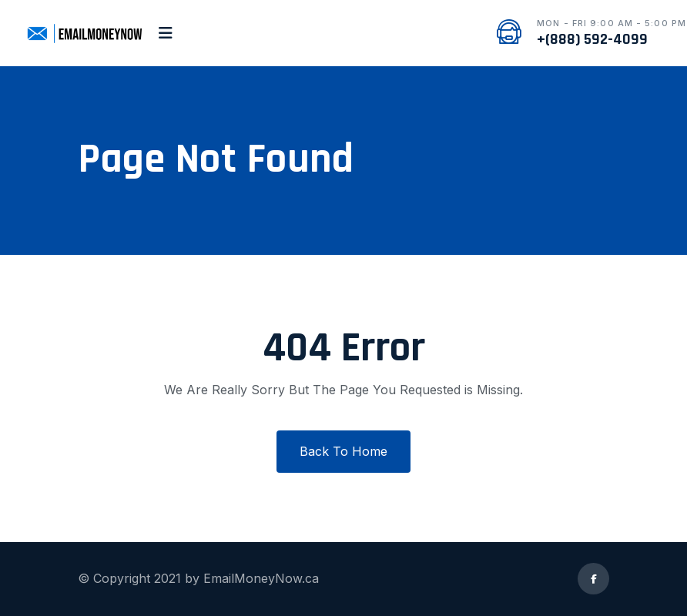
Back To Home (343, 451)
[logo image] (84, 33)
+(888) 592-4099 (592, 39)
